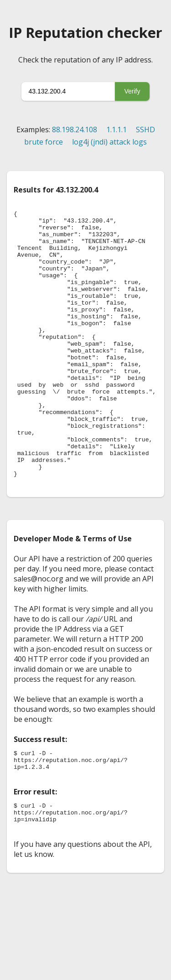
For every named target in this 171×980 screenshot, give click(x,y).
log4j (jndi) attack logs (109, 142)
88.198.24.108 (75, 130)
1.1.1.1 (117, 130)
